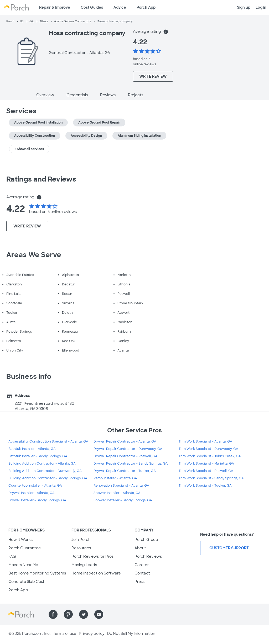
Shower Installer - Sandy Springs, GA (123, 500)
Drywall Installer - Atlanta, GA (32, 493)
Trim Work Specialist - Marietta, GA (206, 464)
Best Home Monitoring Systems (37, 573)
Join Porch (81, 540)
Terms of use (65, 634)
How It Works (20, 540)
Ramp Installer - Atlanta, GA (115, 478)
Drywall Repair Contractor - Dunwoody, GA (128, 449)
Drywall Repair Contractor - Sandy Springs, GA (131, 464)
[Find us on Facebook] (53, 614)
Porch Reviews (148, 556)
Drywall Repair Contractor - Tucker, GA (125, 471)
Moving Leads (84, 565)
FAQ (12, 556)
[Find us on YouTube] (99, 614)
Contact (142, 573)
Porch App (146, 7)
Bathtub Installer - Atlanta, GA (32, 449)
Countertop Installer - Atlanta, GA (35, 486)
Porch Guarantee (25, 548)
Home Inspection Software (96, 573)
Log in (261, 7)
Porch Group (146, 540)
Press (139, 582)
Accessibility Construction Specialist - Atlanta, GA (48, 441)
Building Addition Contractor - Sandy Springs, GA (48, 478)
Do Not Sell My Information (131, 634)
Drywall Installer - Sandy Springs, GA (37, 500)
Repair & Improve (55, 7)
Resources (81, 548)
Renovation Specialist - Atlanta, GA (121, 486)
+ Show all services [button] (29, 149)
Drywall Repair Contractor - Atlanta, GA (125, 441)
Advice (120, 7)
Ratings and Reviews (41, 179)
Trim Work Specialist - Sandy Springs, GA (211, 478)
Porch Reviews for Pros (92, 556)
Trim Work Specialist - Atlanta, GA (205, 441)
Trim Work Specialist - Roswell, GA (206, 471)
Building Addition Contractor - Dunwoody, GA (45, 471)
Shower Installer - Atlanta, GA (117, 493)
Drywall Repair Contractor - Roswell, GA (125, 456)
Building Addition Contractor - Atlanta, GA (42, 464)
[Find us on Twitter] (84, 614)
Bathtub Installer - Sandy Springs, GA (38, 456)
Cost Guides (92, 7)
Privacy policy (92, 634)
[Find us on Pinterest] (68, 614)
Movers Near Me (23, 565)
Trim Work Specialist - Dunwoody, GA (208, 449)
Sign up (244, 7)
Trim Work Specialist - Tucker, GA (205, 486)
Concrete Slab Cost (26, 582)
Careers (142, 565)
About (140, 548)
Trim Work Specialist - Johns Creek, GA (210, 456)
